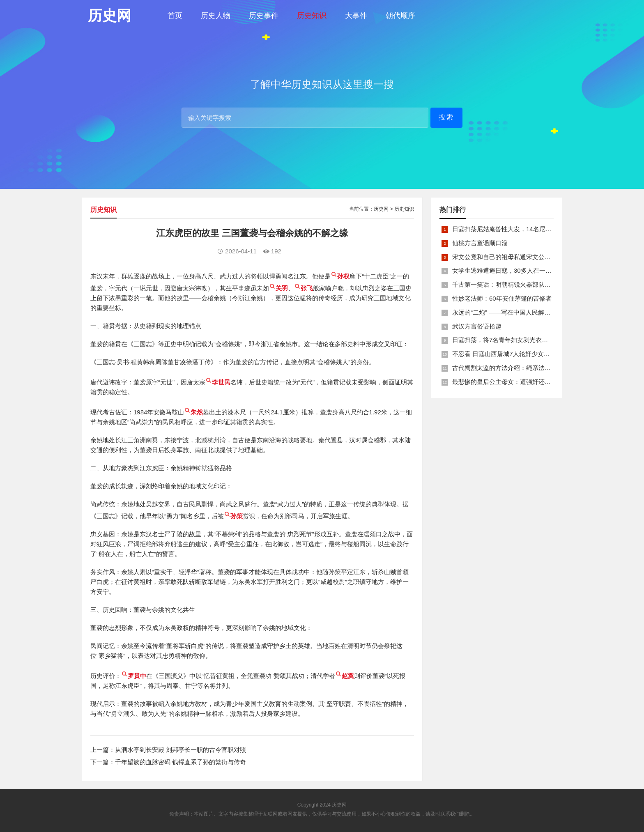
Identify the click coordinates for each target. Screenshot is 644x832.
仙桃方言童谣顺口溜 (480, 243)
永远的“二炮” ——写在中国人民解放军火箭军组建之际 (526, 312)
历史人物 (216, 16)
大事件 (356, 16)
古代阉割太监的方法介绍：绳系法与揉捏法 (511, 368)
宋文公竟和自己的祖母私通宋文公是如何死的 (514, 257)
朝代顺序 (400, 16)
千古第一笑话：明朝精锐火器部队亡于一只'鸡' (515, 284)
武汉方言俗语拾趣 (477, 326)
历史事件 (264, 16)
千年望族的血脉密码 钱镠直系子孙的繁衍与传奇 (181, 762)
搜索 (446, 117)
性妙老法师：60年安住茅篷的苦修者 (502, 298)
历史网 (381, 209)
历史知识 (312, 16)
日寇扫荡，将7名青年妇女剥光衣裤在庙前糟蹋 (515, 340)
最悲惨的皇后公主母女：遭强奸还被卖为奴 (511, 382)
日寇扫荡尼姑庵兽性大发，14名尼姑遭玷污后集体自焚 (527, 229)
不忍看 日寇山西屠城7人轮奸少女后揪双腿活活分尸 (523, 354)
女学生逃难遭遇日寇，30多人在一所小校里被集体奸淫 (527, 270)
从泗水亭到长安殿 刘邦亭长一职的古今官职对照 (181, 750)
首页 (175, 16)
